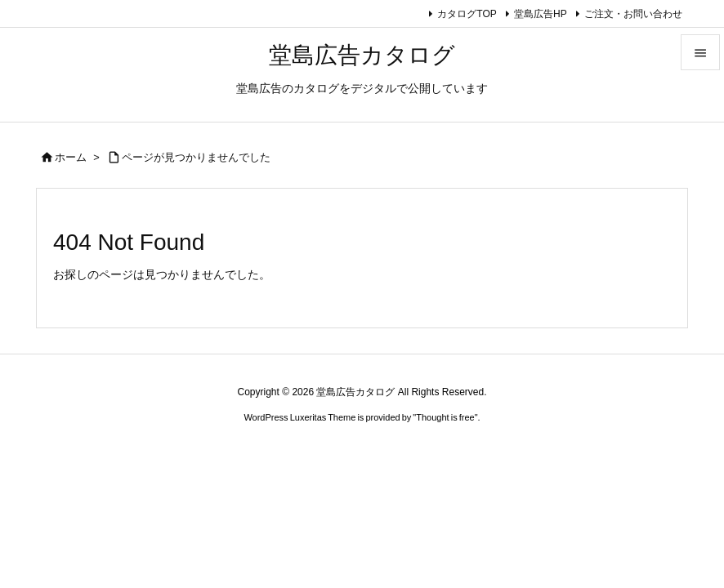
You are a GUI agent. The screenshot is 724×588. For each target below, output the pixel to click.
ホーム (71, 157)
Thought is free (445, 417)
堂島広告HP (541, 14)
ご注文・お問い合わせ (633, 14)
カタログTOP (467, 14)
